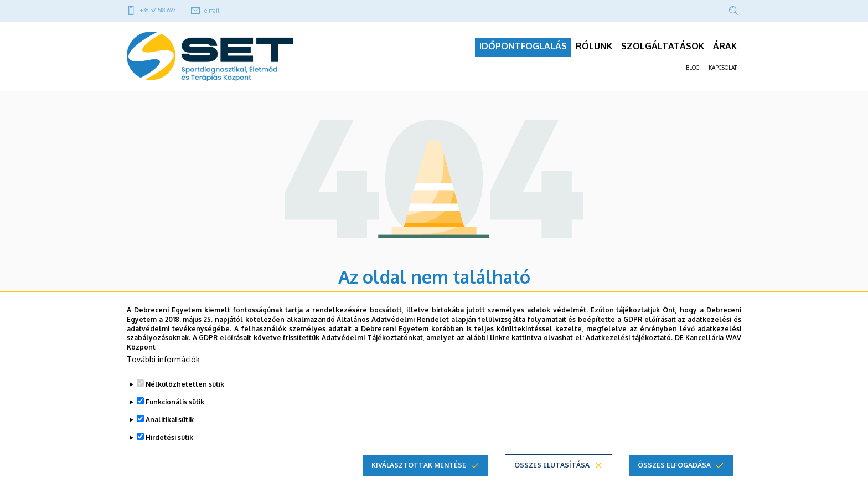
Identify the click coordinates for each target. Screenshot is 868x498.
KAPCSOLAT (723, 71)
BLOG (693, 71)
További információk (163, 359)
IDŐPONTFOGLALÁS (523, 50)
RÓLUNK (594, 50)
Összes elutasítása (552, 465)
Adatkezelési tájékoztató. (629, 338)
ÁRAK (725, 50)
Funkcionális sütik (175, 402)
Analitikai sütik (170, 420)
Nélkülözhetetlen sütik (185, 384)
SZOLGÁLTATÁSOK (663, 50)
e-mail (212, 11)
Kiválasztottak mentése (419, 465)
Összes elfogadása (674, 465)
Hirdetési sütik (169, 437)
